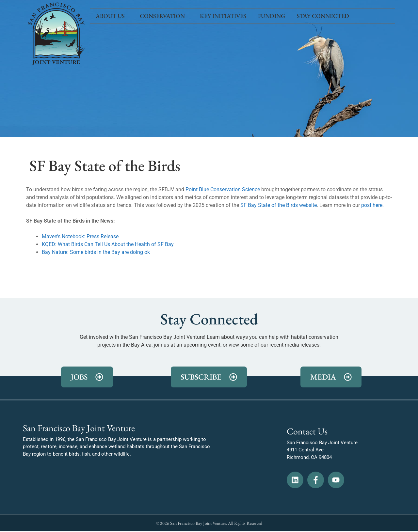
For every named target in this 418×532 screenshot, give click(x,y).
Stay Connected (325, 16)
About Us (112, 16)
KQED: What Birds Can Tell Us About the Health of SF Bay (108, 244)
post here (372, 205)
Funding (272, 16)
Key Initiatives (223, 16)
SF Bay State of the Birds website (279, 205)
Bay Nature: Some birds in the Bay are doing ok (96, 252)
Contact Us (307, 431)
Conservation (164, 16)
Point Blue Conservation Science (223, 189)
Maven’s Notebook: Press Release (80, 236)
